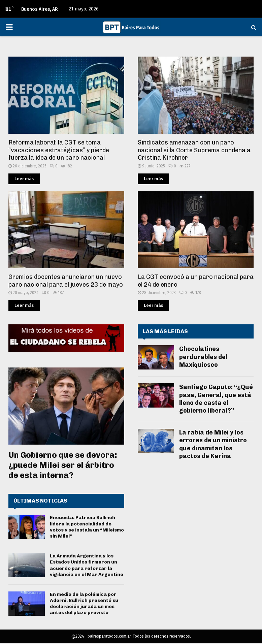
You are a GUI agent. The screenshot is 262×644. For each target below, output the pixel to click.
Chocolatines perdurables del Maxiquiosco (203, 357)
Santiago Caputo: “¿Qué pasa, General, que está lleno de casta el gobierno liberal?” (216, 399)
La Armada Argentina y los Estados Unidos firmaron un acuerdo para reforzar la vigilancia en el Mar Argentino (87, 565)
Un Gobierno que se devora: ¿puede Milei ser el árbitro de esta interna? (63, 465)
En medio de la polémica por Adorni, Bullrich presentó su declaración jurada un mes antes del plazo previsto (84, 604)
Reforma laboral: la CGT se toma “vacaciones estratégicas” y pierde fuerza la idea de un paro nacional (59, 150)
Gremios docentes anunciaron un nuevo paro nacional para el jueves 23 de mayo (66, 281)
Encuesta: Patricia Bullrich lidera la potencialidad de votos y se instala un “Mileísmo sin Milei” (87, 527)
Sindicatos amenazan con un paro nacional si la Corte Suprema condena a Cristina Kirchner (194, 150)
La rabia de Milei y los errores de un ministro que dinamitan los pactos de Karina (213, 444)
